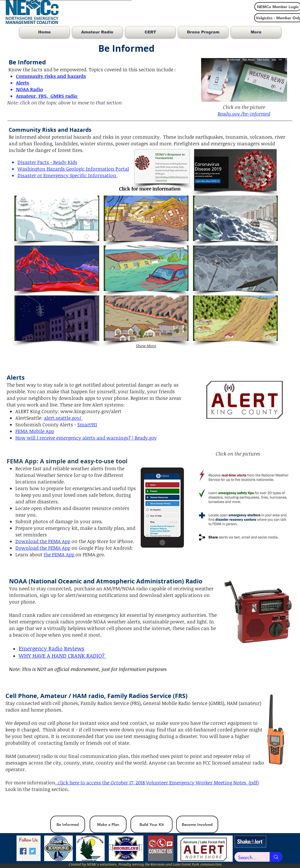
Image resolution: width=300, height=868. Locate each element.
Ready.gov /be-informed (244, 114)
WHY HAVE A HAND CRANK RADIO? (62, 656)
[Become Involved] (197, 824)
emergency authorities (181, 615)
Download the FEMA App (43, 548)
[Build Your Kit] (152, 824)
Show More (146, 346)
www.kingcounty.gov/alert (91, 411)
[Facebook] (23, 851)
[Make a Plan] (108, 824)
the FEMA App (60, 554)
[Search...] (248, 858)
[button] (57, 218)
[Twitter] (32, 851)
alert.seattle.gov (62, 418)
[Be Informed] (68, 824)
